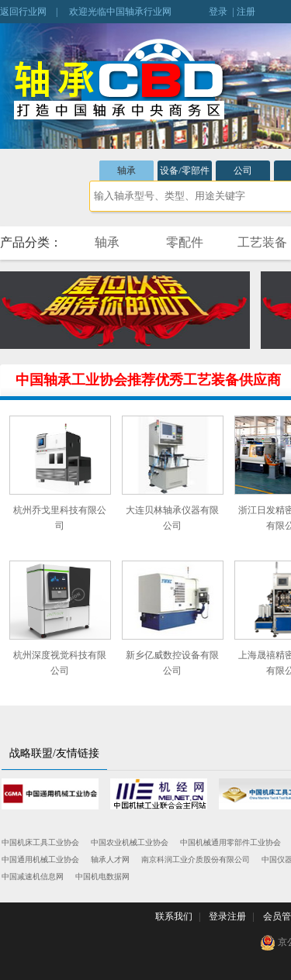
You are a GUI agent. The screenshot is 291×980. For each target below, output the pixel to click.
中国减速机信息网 (33, 876)
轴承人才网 (110, 859)
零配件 (185, 242)
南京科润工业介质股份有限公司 (196, 859)
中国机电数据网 (102, 876)
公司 (243, 171)
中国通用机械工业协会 (40, 859)
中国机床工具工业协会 (40, 842)
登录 (218, 12)
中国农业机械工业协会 (130, 842)
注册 (246, 12)
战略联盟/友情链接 (54, 753)
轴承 (126, 171)
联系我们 (174, 916)
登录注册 (227, 916)
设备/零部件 (184, 171)
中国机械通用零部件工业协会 (230, 842)
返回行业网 (23, 12)
